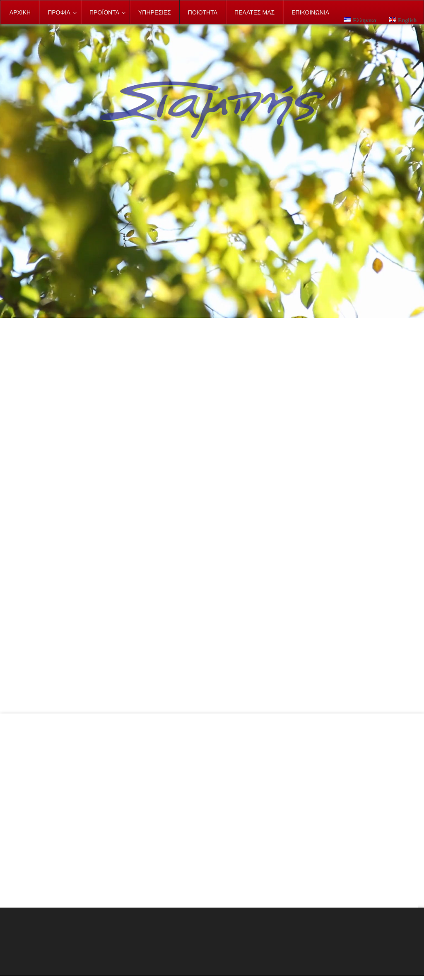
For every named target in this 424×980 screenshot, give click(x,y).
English (403, 20)
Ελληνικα (360, 20)
